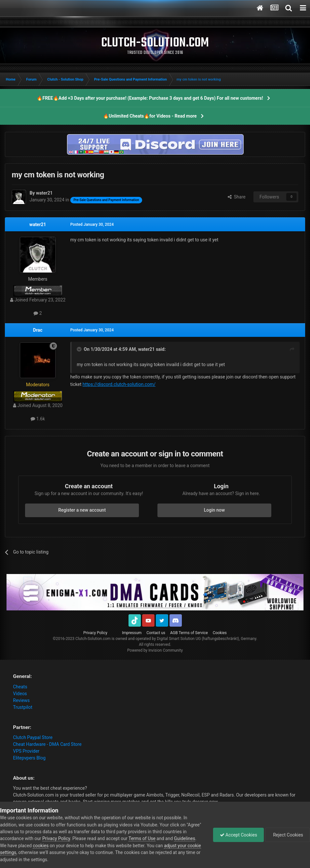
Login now (214, 510)
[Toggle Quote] (80, 349)
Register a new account (82, 510)
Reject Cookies (288, 835)
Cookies (220, 633)
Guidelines (185, 838)
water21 (38, 224)
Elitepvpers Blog (29, 758)
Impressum (132, 633)
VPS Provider (26, 751)
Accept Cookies (239, 835)
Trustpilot (23, 707)
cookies (41, 846)
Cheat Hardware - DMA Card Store (47, 744)
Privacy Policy (95, 633)
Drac (38, 330)
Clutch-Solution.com (93, 639)
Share (237, 197)
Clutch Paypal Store (33, 737)
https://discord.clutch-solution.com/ (119, 384)
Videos (20, 694)
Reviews (21, 700)
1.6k (38, 419)
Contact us (156, 633)
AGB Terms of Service (189, 633)
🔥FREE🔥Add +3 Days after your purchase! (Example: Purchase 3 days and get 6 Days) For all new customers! (150, 98)
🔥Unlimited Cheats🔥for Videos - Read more (150, 116)
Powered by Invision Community (155, 650)
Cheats (20, 687)
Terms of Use (142, 838)
